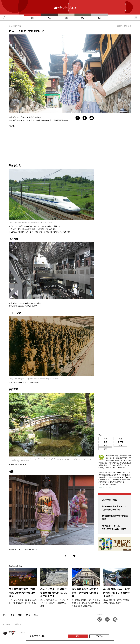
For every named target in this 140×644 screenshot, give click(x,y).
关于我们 (6, 624)
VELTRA (12, 126)
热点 (83, 18)
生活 (100, 18)
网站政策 (18, 624)
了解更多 (99, 636)
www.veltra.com (105, 487)
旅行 (32, 18)
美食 (49, 18)
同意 (78, 636)
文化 (66, 18)
